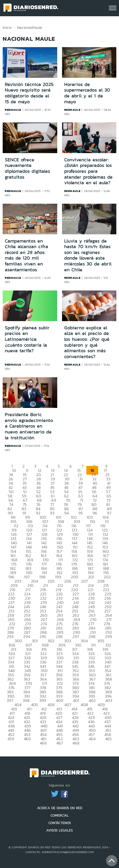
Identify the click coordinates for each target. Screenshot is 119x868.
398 (26, 700)
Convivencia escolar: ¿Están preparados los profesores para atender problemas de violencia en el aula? (88, 171)
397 (10, 700)
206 (68, 581)
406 (51, 705)
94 (66, 513)
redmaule (13, 110)
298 (92, 636)
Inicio (7, 27)
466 (43, 743)
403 (109, 700)
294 (27, 636)
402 (92, 700)
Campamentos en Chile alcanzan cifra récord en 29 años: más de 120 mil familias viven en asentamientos (26, 255)
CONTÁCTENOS (60, 823)
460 (27, 739)
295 (43, 636)
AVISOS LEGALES (59, 830)
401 (76, 700)
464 (92, 739)
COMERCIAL (60, 815)
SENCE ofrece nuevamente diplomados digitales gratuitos (27, 168)
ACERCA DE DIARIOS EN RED (60, 808)
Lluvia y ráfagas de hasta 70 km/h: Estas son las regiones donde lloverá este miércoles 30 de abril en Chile (88, 255)
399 (43, 700)
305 (101, 641)
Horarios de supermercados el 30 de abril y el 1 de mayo (87, 93)
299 (109, 636)
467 (60, 743)
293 (10, 636)
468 (76, 743)
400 (60, 700)
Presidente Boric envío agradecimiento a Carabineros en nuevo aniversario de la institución (29, 426)
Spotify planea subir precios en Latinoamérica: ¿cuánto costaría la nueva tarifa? (27, 339)
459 (11, 739)
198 (42, 577)
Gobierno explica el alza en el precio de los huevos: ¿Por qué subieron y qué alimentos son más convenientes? (87, 342)
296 (59, 636)
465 (108, 739)
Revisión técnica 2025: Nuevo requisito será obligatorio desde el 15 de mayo (29, 93)
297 (76, 636)
